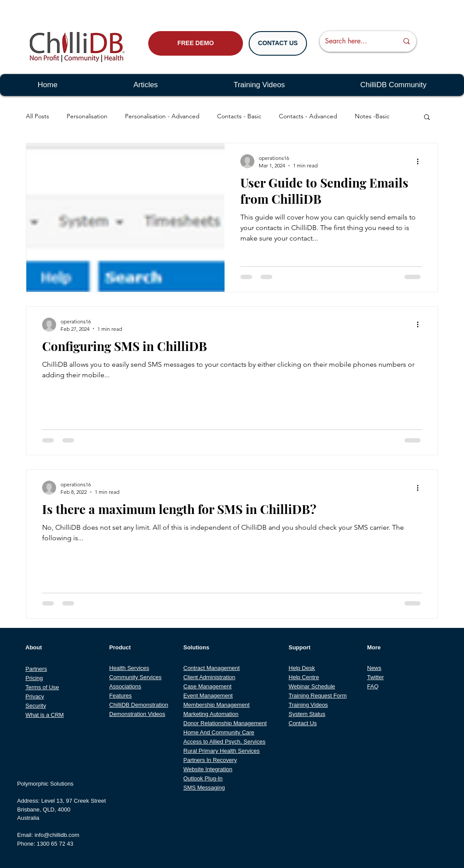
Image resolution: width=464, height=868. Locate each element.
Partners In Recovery (210, 760)
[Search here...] (355, 41)
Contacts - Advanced (308, 116)
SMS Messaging (204, 788)
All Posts (37, 116)
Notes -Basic (372, 116)
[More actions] (421, 161)
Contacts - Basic (239, 116)
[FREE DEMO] (196, 43)
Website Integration (208, 769)
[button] (427, 118)
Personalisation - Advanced (162, 116)
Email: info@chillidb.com (48, 835)
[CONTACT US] (278, 43)
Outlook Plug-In (203, 778)
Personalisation (87, 116)
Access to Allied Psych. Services (224, 742)
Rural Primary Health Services (221, 751)
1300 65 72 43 (55, 844)
